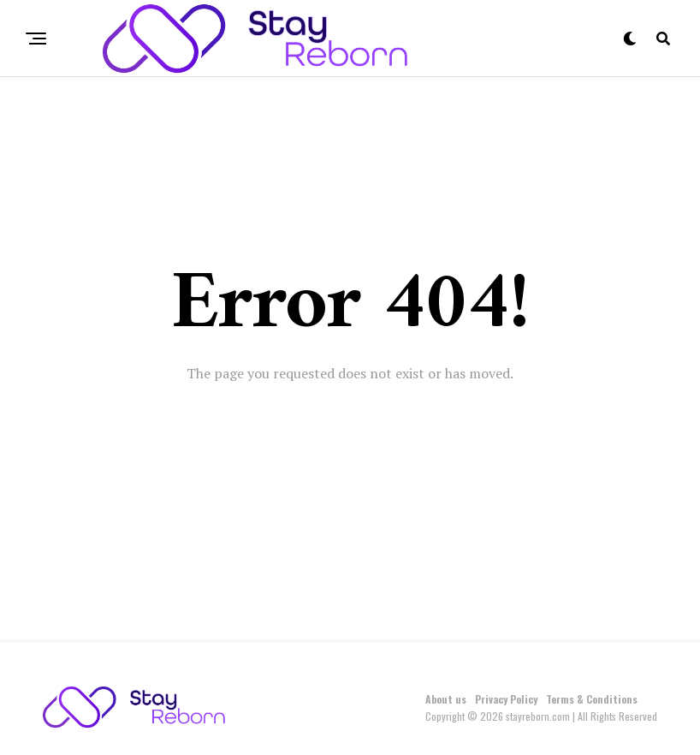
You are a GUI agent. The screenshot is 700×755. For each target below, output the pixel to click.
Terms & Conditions (592, 699)
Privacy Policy (506, 699)
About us (446, 699)
